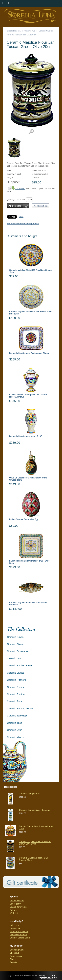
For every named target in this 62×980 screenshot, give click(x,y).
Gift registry (15, 904)
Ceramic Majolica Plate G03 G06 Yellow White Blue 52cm (31, 313)
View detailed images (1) (31, 132)
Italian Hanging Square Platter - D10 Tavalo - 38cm (30, 562)
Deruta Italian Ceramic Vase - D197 (26, 436)
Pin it (21, 217)
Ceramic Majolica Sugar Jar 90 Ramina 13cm (34, 859)
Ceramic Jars (30, 31)
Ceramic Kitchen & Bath (20, 665)
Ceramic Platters (16, 694)
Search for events (18, 907)
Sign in (13, 959)
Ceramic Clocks (16, 644)
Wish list (14, 913)
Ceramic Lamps (16, 673)
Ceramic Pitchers (16, 680)
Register (14, 962)
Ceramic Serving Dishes (20, 708)
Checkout (14, 953)
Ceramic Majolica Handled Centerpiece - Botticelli (28, 604)
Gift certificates (17, 901)
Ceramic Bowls (15, 637)
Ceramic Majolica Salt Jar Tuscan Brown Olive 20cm (35, 843)
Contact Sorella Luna (20, 938)
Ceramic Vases (15, 737)
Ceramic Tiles (14, 723)
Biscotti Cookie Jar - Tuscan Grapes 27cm (36, 827)
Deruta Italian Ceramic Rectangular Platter (29, 353)
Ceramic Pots (14, 701)
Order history (16, 956)
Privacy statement (18, 935)
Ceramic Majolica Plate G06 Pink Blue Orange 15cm (31, 271)
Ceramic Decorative (18, 651)
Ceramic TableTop (17, 716)
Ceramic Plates (15, 687)
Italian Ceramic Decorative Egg (24, 519)
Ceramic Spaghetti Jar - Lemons (34, 810)
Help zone (15, 925)
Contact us (15, 928)
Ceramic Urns (15, 730)
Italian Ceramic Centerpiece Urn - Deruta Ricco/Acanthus (28, 396)
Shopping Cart (17, 950)
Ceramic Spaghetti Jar (30, 794)
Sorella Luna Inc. (14, 31)
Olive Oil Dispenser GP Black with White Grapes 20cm (28, 479)
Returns (14, 910)
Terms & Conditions (19, 931)
